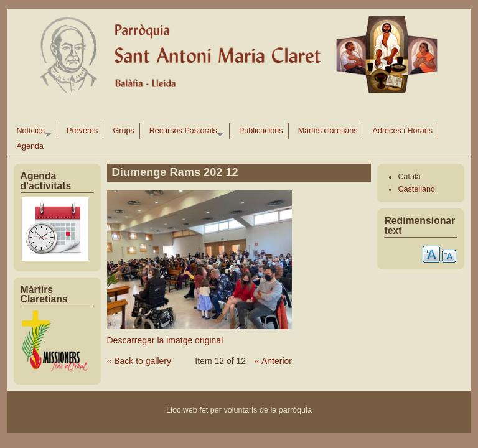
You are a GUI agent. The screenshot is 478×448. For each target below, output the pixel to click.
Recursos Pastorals (184, 133)
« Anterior (273, 361)
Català (409, 177)
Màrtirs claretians (328, 131)
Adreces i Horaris (403, 131)
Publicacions (261, 131)
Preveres (82, 131)
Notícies (31, 133)
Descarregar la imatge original (165, 340)
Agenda (30, 146)
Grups (123, 131)
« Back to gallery (139, 361)
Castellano (416, 189)
